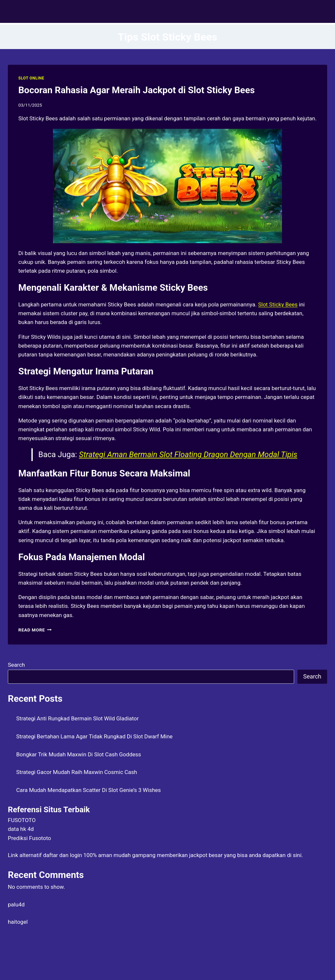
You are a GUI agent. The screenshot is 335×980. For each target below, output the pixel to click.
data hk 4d (21, 829)
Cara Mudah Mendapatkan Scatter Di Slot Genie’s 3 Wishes (89, 790)
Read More (35, 630)
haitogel (18, 922)
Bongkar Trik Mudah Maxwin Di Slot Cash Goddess (79, 754)
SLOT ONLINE (31, 78)
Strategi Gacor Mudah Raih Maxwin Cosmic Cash (77, 772)
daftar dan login (63, 855)
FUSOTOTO (22, 820)
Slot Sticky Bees (278, 304)
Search (16, 665)
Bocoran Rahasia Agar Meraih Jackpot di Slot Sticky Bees (137, 90)
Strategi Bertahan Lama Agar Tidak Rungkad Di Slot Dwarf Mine (95, 736)
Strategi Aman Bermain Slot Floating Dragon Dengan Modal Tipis (188, 455)
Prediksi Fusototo (29, 838)
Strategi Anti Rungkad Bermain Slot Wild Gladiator (78, 718)
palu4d (16, 904)
